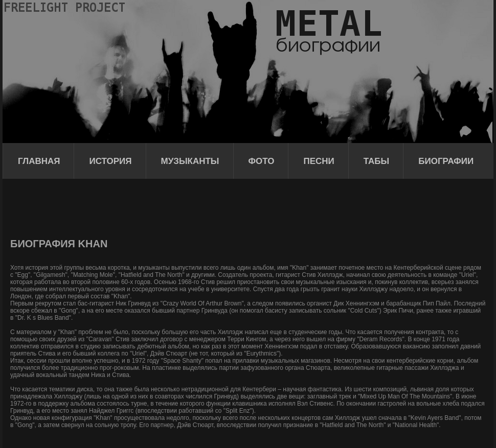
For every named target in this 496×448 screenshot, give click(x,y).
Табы (376, 161)
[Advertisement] (196, 207)
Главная (39, 161)
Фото (262, 161)
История (110, 161)
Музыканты (190, 161)
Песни (319, 161)
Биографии (446, 161)
